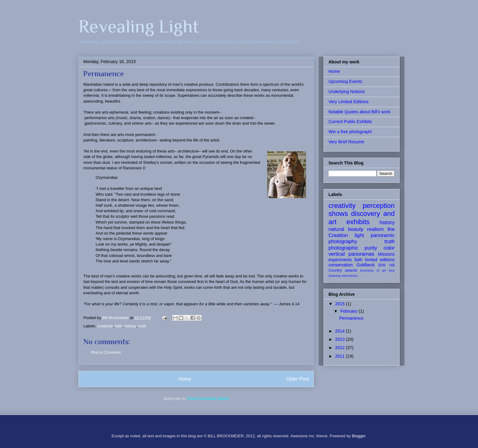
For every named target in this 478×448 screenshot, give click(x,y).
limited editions (380, 260)
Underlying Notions (347, 92)
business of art (373, 270)
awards (351, 270)
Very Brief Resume (346, 142)
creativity (105, 326)
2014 (341, 331)
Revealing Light (139, 26)
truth (142, 326)
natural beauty (346, 229)
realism (375, 229)
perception (379, 206)
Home (185, 379)
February (349, 311)
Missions (386, 254)
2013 (341, 339)
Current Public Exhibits (350, 122)
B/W (382, 265)
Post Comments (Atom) (208, 399)
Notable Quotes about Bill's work (359, 112)
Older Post (298, 379)
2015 (341, 304)
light (359, 235)
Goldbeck (366, 265)
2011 (341, 356)
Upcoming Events (345, 81)
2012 (341, 348)
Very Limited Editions (349, 102)
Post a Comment (106, 352)
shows (338, 214)
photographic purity (353, 248)
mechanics (349, 276)
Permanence (351, 318)
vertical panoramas (351, 254)
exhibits (358, 222)
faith (119, 326)
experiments (340, 260)
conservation (341, 265)
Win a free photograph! (350, 132)
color (389, 248)
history (130, 326)
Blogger (358, 436)
